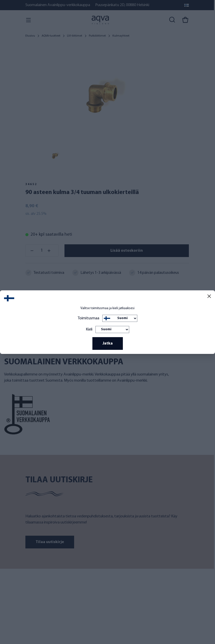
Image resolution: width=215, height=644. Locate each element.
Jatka (108, 343)
